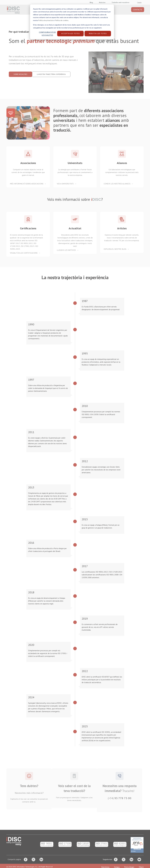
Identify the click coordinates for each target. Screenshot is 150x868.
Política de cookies (62, 20)
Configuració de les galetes (47, 34)
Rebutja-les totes (98, 33)
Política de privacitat (46, 20)
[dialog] (75, 434)
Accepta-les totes (70, 33)
